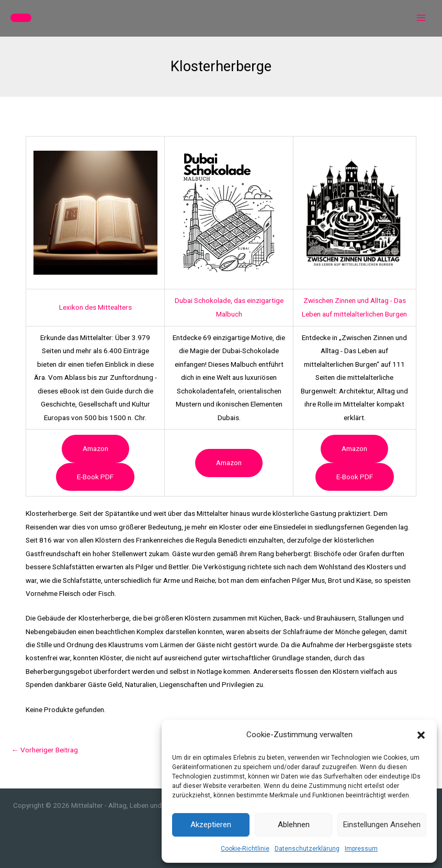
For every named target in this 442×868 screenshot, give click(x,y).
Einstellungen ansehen (382, 825)
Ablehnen (294, 825)
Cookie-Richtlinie (245, 849)
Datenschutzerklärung (307, 849)
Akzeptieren (211, 825)
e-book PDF (95, 477)
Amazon (95, 448)
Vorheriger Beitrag (45, 750)
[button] (421, 735)
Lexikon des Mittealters (95, 307)
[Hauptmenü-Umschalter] (421, 18)
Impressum (361, 849)
